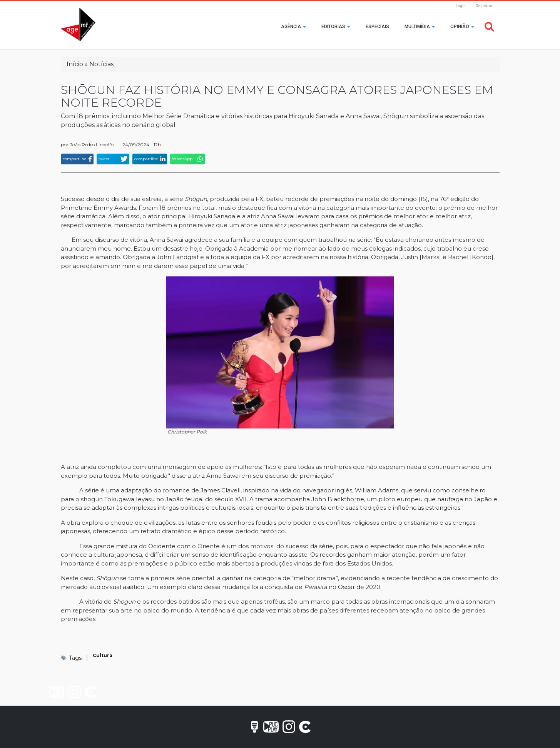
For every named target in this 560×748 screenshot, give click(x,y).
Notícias (101, 64)
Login (461, 6)
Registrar (484, 6)
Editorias (336, 27)
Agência (293, 27)
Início (75, 64)
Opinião (462, 27)
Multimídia (420, 27)
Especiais (377, 27)
